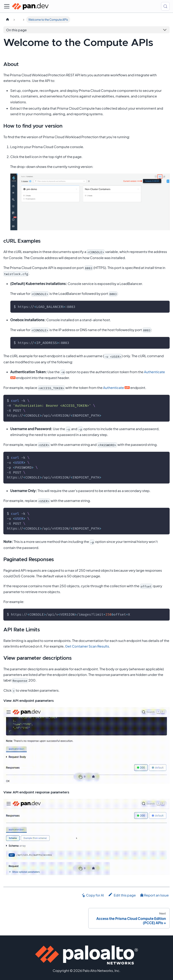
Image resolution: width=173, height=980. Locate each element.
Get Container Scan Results (87, 646)
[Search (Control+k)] (165, 6)
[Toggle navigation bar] (7, 6)
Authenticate (154, 372)
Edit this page (122, 895)
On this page (16, 30)
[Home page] (7, 20)
